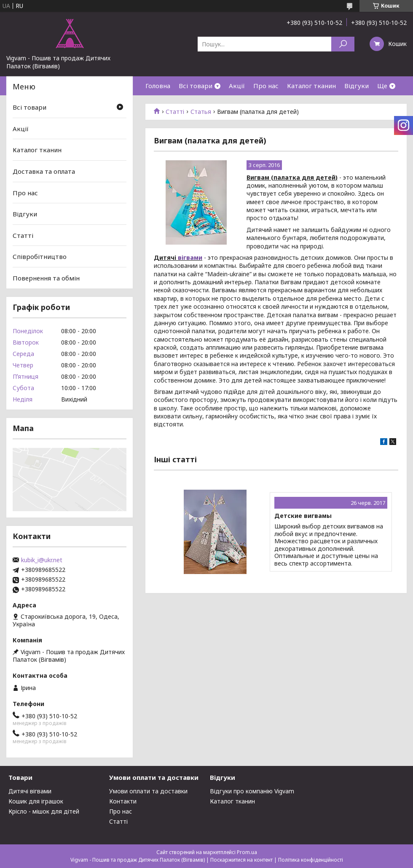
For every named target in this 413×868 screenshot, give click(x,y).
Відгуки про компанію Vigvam (252, 791)
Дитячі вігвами (30, 791)
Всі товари (196, 86)
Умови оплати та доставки (148, 791)
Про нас (266, 86)
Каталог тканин (311, 86)
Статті (175, 112)
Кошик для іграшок (36, 801)
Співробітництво (40, 256)
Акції (237, 86)
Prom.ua (247, 852)
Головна (158, 86)
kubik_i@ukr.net (42, 560)
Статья (201, 112)
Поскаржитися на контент (241, 860)
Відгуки (357, 86)
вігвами (190, 257)
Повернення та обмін (46, 278)
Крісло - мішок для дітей (44, 811)
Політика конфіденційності (311, 860)
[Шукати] (343, 44)
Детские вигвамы (303, 516)
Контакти (123, 801)
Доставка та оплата (44, 171)
